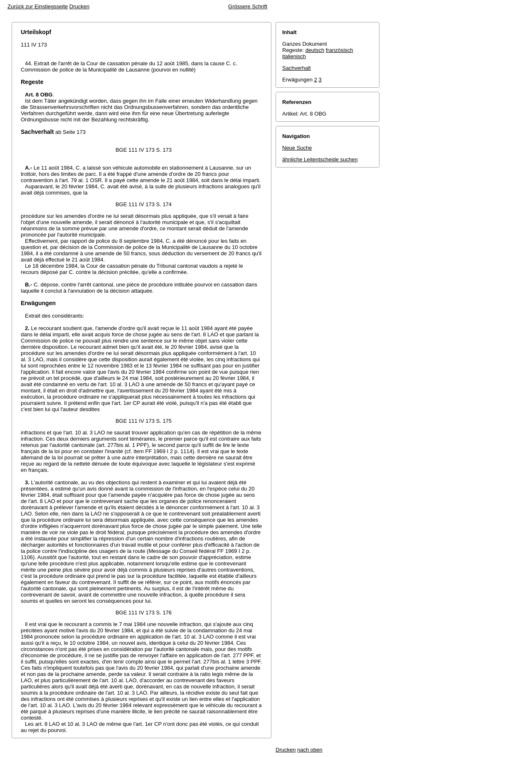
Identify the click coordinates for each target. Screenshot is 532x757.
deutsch (315, 50)
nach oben (310, 750)
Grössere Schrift (248, 6)
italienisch (294, 56)
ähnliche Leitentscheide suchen (320, 159)
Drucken (79, 6)
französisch (340, 50)
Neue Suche (297, 148)
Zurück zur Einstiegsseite (38, 6)
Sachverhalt (297, 68)
